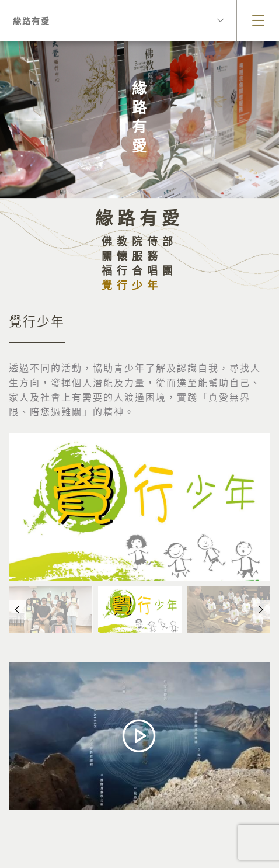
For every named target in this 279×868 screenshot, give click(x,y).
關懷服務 (132, 256)
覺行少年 (132, 285)
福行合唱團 (139, 270)
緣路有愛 (118, 20)
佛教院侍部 (139, 241)
